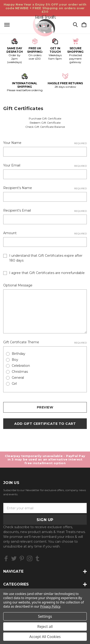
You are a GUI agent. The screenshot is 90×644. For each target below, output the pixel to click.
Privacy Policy (50, 606)
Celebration (21, 366)
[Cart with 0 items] (84, 25)
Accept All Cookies (45, 637)
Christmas (20, 372)
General (18, 378)
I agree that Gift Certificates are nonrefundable (47, 273)
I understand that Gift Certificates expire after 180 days (46, 258)
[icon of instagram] (30, 558)
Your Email (45, 165)
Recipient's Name (45, 188)
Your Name (45, 143)
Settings (45, 616)
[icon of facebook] (6, 558)
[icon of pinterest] (22, 558)
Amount (45, 233)
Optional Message (18, 285)
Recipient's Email (45, 211)
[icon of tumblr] (37, 558)
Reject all (45, 627)
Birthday (19, 354)
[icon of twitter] (14, 558)
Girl (14, 384)
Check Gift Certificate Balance (45, 127)
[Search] (75, 25)
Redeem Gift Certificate (45, 123)
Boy (15, 360)
